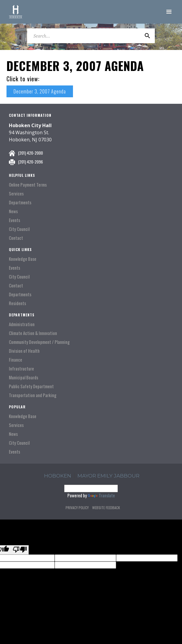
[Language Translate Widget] (91, 488)
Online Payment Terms (28, 185)
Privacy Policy (77, 508)
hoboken (58, 476)
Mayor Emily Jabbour (108, 476)
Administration (22, 324)
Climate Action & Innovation (33, 333)
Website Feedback (106, 508)
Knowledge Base (23, 259)
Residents (17, 303)
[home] (16, 12)
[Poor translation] (20, 550)
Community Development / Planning (39, 342)
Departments (20, 202)
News (13, 211)
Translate (101, 495)
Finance (16, 360)
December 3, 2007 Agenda (40, 91)
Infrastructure (21, 369)
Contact (16, 238)
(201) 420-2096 (30, 162)
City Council (19, 229)
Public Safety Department (31, 386)
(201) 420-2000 (30, 153)
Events (14, 220)
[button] (169, 12)
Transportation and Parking (33, 395)
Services (16, 194)
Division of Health (24, 351)
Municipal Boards (23, 377)
